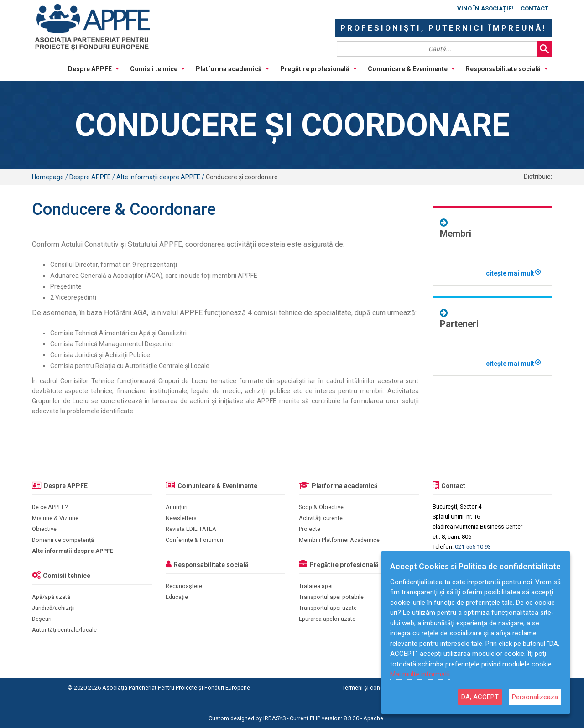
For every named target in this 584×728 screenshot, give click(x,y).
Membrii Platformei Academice (339, 540)
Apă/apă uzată (51, 597)
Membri (456, 234)
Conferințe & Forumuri (194, 540)
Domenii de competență (63, 540)
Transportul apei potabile (331, 597)
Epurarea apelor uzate (327, 619)
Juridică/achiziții (53, 608)
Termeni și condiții (366, 688)
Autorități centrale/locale (64, 630)
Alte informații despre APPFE (73, 551)
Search (544, 49)
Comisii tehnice (157, 69)
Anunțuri (177, 507)
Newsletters (181, 518)
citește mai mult (513, 273)
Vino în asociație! (485, 8)
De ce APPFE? (50, 507)
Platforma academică (232, 69)
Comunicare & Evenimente (411, 69)
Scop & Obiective (321, 507)
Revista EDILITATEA (191, 529)
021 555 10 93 (473, 547)
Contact (534, 8)
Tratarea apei (316, 586)
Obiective (44, 529)
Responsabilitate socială (507, 69)
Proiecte (310, 529)
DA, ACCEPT (480, 697)
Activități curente (321, 518)
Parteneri (459, 324)
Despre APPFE (94, 69)
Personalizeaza (535, 697)
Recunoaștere (184, 586)
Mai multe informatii (420, 674)
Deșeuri (42, 619)
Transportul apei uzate (328, 608)
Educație (177, 597)
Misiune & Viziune (55, 518)
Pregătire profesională (318, 69)
